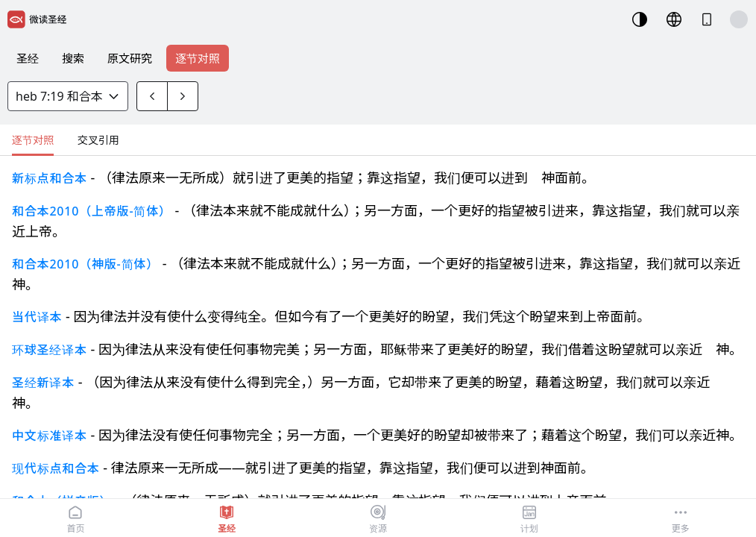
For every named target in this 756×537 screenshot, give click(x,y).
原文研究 (130, 58)
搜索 (73, 58)
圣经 (28, 58)
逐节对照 (198, 58)
